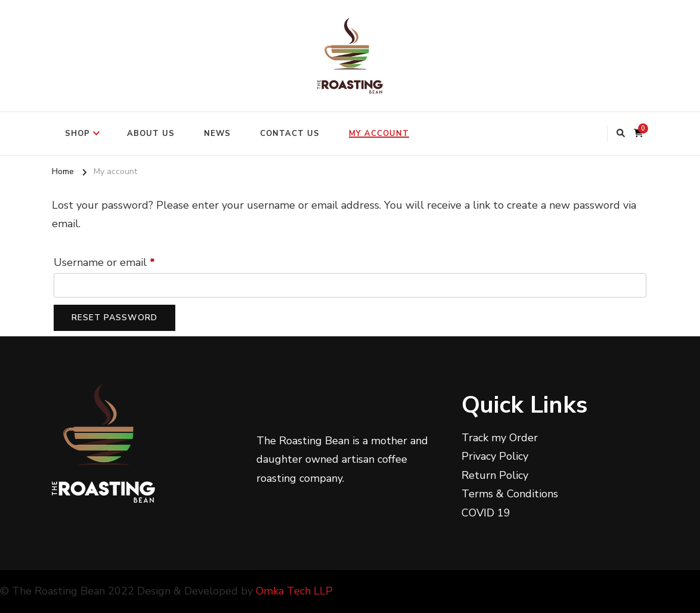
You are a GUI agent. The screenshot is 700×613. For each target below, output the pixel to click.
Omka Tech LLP (294, 591)
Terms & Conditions (510, 494)
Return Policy (495, 475)
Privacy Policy (495, 456)
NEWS (217, 134)
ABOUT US (151, 134)
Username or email (127, 261)
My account (379, 134)
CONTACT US (290, 134)
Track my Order (500, 438)
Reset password (114, 318)
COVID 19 (486, 513)
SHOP (78, 134)
